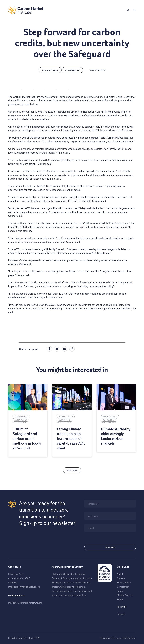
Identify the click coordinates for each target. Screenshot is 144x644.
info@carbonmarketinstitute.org (24, 587)
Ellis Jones (116, 638)
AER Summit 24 (72, 70)
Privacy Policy (124, 582)
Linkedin (121, 614)
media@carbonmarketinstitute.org (25, 603)
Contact (121, 578)
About (120, 574)
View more (72, 470)
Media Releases (50, 70)
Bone (133, 638)
